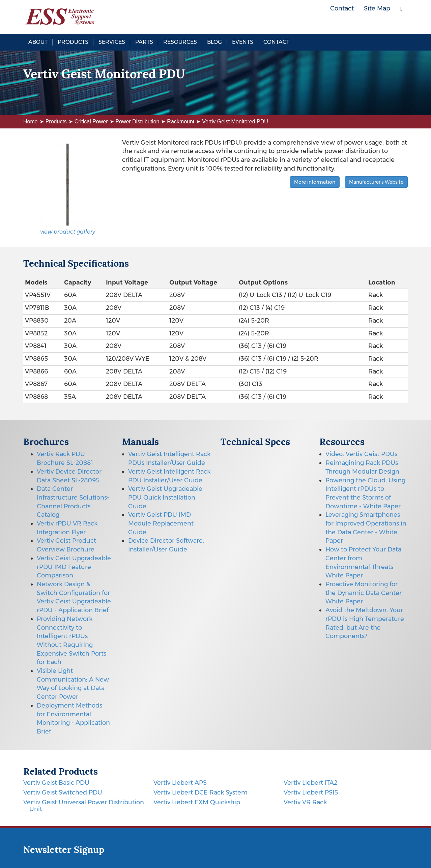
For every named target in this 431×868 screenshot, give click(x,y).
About (38, 42)
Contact (276, 42)
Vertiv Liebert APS (180, 783)
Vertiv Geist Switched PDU (63, 792)
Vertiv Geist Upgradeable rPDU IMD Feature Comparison (74, 567)
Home (31, 122)
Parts (144, 42)
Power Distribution (138, 122)
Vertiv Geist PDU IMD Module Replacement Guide (161, 523)
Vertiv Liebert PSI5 (311, 792)
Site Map (377, 8)
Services (112, 42)
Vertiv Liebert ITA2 (310, 783)
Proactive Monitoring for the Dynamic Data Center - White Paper (366, 593)
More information (315, 182)
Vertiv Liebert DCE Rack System (200, 792)
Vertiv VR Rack (305, 802)
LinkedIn (398, 24)
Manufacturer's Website (376, 182)
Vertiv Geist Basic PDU (56, 783)
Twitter (382, 24)
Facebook (367, 24)
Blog (214, 42)
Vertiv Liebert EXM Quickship (197, 802)
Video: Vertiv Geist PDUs (361, 454)
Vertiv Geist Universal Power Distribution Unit (84, 806)
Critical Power (91, 122)
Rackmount (181, 122)
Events (243, 42)
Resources (180, 42)
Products (73, 42)
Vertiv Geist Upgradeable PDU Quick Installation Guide (165, 497)
